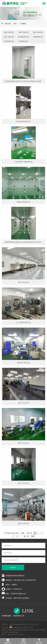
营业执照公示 (34, 624)
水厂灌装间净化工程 (23, 322)
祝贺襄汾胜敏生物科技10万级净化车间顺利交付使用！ (23, 81)
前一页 (29, 533)
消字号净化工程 (9, 41)
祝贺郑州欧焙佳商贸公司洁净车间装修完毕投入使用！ (23, 242)
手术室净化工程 (23, 41)
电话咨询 (23, 641)
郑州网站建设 (6, 616)
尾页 (33, 536)
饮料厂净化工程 (23, 32)
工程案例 (23, 24)
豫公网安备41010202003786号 (23, 627)
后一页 (26, 536)
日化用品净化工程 (23, 37)
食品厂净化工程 (9, 32)
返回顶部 (39, 641)
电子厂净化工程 (9, 37)
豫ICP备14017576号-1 (16, 635)
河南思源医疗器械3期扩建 (23, 162)
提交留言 (13, 567)
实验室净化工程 (38, 37)
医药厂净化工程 (38, 32)
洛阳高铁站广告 (19, 616)
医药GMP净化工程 (23, 363)
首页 (15, 24)
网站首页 (8, 641)
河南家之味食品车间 (23, 202)
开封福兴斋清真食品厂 (23, 121)
